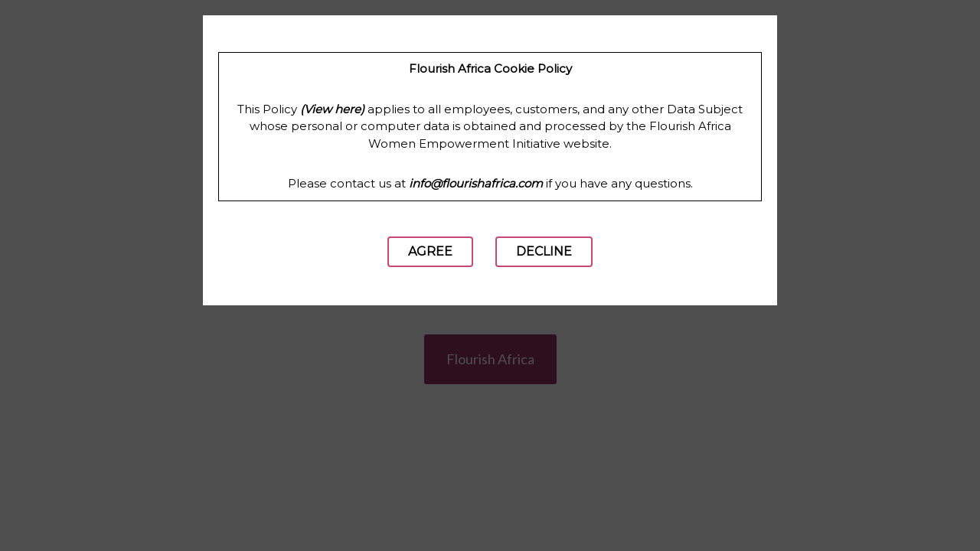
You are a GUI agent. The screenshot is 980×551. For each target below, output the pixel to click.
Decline (544, 251)
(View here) (332, 109)
